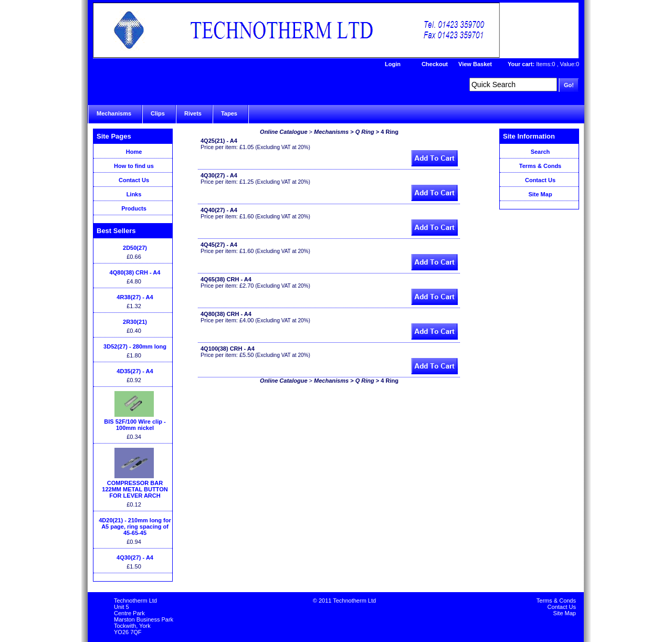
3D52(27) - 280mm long (135, 346)
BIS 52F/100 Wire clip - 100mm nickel (135, 425)
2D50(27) (135, 248)
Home (134, 152)
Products (134, 208)
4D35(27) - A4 (135, 371)
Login (393, 64)
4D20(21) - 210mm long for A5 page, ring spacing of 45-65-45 (135, 527)
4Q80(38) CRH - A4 (135, 272)
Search (540, 152)
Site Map (540, 194)
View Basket (475, 64)
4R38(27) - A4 (135, 297)
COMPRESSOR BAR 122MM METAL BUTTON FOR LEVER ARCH (135, 489)
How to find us (134, 166)
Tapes (229, 113)
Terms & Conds (540, 166)
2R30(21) (135, 322)
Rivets (193, 113)
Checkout (435, 64)
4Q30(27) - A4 (135, 557)
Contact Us (134, 180)
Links (134, 194)
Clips (158, 113)
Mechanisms (114, 113)
